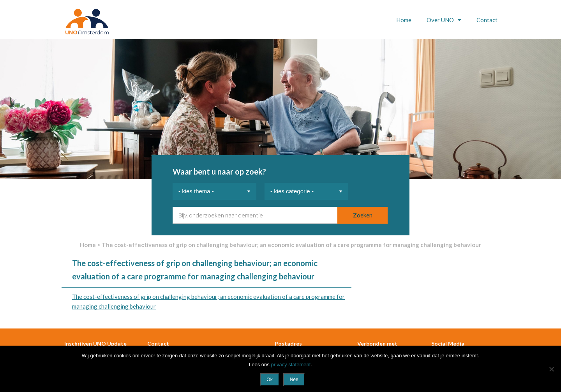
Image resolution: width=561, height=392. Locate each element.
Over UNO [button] (441, 20)
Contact (487, 20)
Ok (269, 380)
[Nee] (551, 369)
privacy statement (291, 365)
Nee (294, 380)
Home (404, 20)
